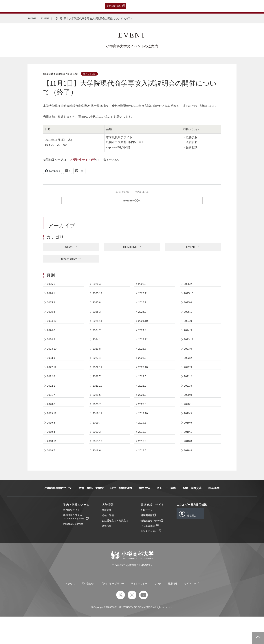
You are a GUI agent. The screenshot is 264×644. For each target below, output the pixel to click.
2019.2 (143, 456)
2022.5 (143, 392)
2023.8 (97, 360)
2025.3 (97, 318)
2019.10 (144, 435)
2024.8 (52, 339)
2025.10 (189, 297)
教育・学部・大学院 (91, 515)
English (84, 6)
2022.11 (98, 382)
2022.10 (144, 382)
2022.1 (52, 403)
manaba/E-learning (73, 551)
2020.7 (97, 424)
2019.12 (52, 435)
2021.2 (143, 413)
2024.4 (143, 339)
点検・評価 (108, 543)
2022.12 (52, 382)
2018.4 (188, 477)
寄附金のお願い (149, 559)
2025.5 (52, 318)
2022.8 (52, 392)
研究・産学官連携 (121, 515)
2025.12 (98, 297)
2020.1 (188, 424)
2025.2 (143, 318)
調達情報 (107, 553)
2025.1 (188, 318)
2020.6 (143, 424)
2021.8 (188, 403)
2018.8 (188, 466)
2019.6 (143, 445)
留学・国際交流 (192, 515)
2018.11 (52, 466)
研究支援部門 (69, 260)
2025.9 (52, 307)
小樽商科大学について (58, 515)
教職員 (73, 6)
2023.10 (52, 360)
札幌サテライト (149, 537)
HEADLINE (130, 247)
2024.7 (97, 339)
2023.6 (188, 360)
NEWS (69, 247)
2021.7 (52, 413)
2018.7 (52, 477)
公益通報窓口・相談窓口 (115, 548)
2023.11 (189, 350)
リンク (158, 611)
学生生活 (144, 515)
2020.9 (188, 413)
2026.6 (52, 286)
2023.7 (143, 360)
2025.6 (188, 307)
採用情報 (173, 611)
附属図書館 (147, 543)
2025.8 (97, 307)
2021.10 (98, 403)
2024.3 (188, 339)
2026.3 (143, 286)
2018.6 (97, 477)
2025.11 (144, 297)
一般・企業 (38, 6)
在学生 (62, 6)
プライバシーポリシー (112, 611)
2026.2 (188, 286)
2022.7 (97, 392)
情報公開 (107, 537)
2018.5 (143, 477)
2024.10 (144, 328)
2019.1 (188, 456)
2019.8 (52, 445)
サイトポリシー (139, 611)
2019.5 (188, 445)
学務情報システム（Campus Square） (74, 544)
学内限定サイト (71, 537)
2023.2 (188, 371)
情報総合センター (150, 548)
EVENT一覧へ (132, 200)
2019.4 (52, 456)
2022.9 (188, 382)
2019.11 (98, 435)
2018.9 (143, 466)
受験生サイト (82, 160)
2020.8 (52, 424)
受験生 (11, 6)
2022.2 (188, 392)
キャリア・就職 (166, 515)
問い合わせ (88, 611)
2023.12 (144, 350)
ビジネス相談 (148, 553)
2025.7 (143, 307)
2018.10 (98, 466)
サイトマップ (191, 611)
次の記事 (142, 192)
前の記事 (122, 192)
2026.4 (97, 286)
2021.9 (143, 403)
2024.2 (52, 350)
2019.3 (97, 456)
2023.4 (97, 371)
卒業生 (25, 6)
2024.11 (98, 328)
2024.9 (188, 328)
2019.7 (97, 445)
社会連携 (214, 515)
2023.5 (52, 371)
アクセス (70, 611)
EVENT (45, 18)
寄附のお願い (114, 6)
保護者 (51, 6)
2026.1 (52, 297)
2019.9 (188, 435)
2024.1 (97, 350)
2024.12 (52, 328)
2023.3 (143, 371)
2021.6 (97, 413)
